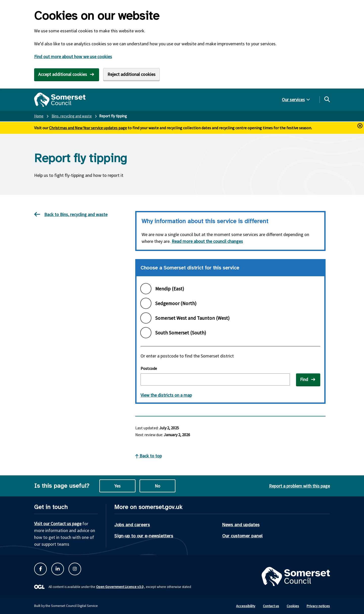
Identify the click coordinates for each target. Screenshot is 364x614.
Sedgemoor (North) (176, 303)
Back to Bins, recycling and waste (71, 214)
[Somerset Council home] (60, 100)
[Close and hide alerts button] (360, 126)
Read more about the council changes (207, 241)
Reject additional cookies (131, 74)
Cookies (293, 606)
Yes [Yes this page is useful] (117, 486)
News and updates (241, 525)
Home (39, 116)
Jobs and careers (132, 525)
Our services (293, 100)
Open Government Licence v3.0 (120, 587)
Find (304, 379)
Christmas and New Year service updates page (88, 128)
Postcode (149, 368)
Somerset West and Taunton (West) (192, 318)
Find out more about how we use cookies (73, 57)
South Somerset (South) (181, 333)
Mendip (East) (170, 289)
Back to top (149, 456)
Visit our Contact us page (58, 524)
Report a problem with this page (299, 486)
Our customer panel (242, 536)
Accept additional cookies (63, 74)
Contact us (271, 606)
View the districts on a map (166, 395)
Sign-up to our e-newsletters (144, 536)
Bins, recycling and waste (72, 116)
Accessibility (246, 606)
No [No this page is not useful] (157, 486)
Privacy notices (318, 606)
